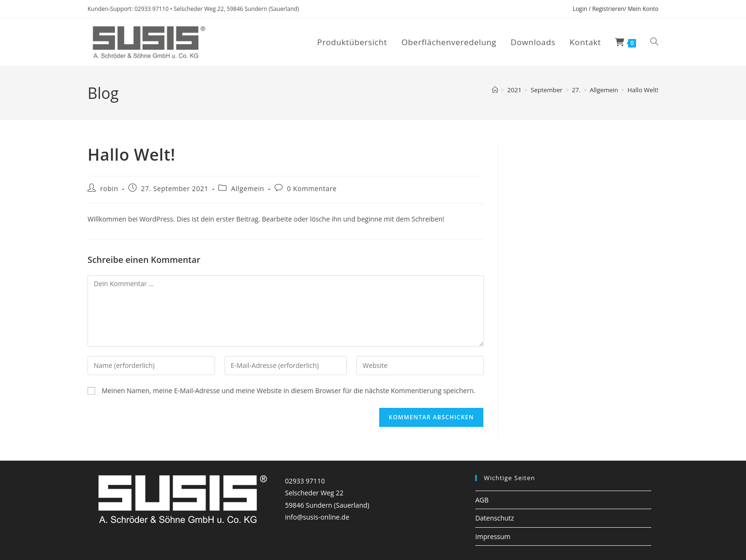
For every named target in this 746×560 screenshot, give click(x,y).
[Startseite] (495, 90)
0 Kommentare (312, 188)
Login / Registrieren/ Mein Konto (616, 9)
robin (109, 188)
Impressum (493, 536)
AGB (482, 500)
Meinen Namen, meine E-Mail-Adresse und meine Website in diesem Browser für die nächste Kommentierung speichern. (289, 391)
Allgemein (248, 188)
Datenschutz (495, 518)
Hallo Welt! (643, 90)
